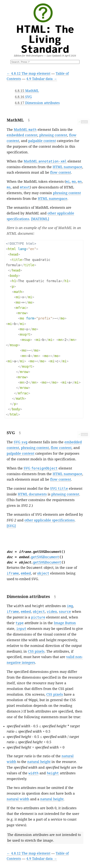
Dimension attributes (37, 103)
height (53, 773)
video (52, 612)
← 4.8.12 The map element (29, 74)
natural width (18, 799)
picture (38, 617)
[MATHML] (40, 219)
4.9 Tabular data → (42, 79)
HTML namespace (67, 167)
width (33, 773)
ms (9, 187)
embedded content (22, 135)
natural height (39, 762)
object (43, 573)
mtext (25, 187)
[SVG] (11, 526)
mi (68, 182)
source (65, 612)
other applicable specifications (49, 520)
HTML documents (32, 494)
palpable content (42, 141)
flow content (61, 173)
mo (74, 182)
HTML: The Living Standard (45, 39)
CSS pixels (36, 651)
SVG (23, 97)
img (70, 606)
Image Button (65, 623)
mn (80, 182)
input (21, 629)
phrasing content (53, 135)
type (19, 623)
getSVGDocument (45, 557)
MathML (27, 91)
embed (26, 573)
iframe (13, 573)
